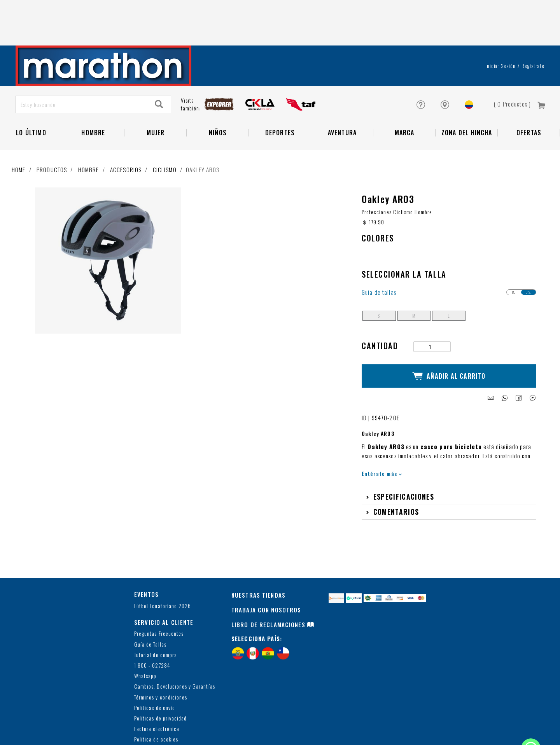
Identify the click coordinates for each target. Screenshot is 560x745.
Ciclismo (165, 133)
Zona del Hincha (467, 96)
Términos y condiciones (161, 653)
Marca (405, 96)
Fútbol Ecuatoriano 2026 (163, 562)
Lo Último (31, 96)
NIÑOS (218, 96)
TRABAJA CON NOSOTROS (266, 566)
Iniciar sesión (501, 29)
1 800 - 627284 (152, 622)
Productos (52, 133)
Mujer (156, 96)
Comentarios (396, 468)
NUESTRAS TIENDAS (258, 551)
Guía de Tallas (150, 601)
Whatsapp (145, 632)
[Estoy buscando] (82, 67)
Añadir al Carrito (449, 336)
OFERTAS (529, 96)
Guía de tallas (379, 255)
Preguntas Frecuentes (159, 590)
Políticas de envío (155, 664)
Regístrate (533, 29)
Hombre (89, 133)
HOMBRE (93, 96)
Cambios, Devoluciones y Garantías (175, 643)
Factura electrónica (157, 685)
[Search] (159, 67)
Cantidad (380, 309)
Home (19, 133)
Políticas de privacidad (160, 674)
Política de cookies (156, 695)
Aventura (342, 96)
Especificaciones (404, 453)
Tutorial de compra (156, 611)
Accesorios (126, 133)
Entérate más (382, 429)
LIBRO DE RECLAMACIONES (268, 581)
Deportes (280, 96)
